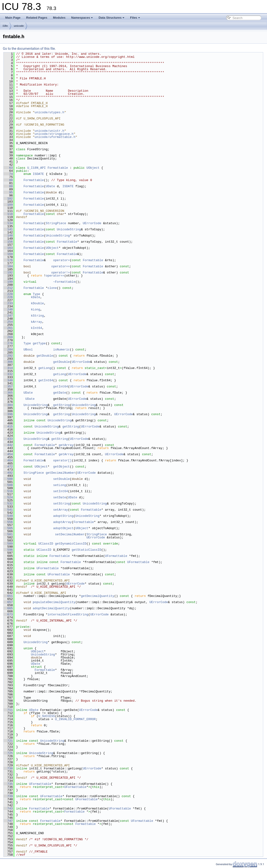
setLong (60, 485)
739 (8, 796)
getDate (60, 393)
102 (8, 199)
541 (8, 510)
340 (8, 380)
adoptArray (62, 522)
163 (8, 248)
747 (8, 821)
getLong (45, 368)
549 (8, 516)
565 (8, 528)
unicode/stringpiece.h (54, 134)
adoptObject (63, 528)
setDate (60, 497)
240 (8, 309)
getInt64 (46, 380)
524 (8, 497)
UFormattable (116, 556)
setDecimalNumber (70, 534)
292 (8, 356)
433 (8, 439)
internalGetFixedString (68, 614)
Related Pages (37, 18)
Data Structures (111, 18)
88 (8, 186)
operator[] (62, 460)
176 (8, 260)
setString (61, 504)
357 (8, 386)
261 (8, 328)
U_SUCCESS (47, 716)
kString (37, 316)
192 (8, 273)
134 (8, 223)
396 (8, 414)
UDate (50, 186)
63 (8, 168)
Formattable (58, 168)
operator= (61, 260)
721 (8, 741)
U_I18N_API (37, 168)
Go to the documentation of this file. (29, 49)
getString (61, 405)
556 (8, 522)
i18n (5, 26)
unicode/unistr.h (49, 131)
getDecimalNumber (61, 473)
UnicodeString (69, 229)
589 (8, 544)
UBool (28, 350)
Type (36, 294)
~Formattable (64, 282)
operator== (61, 266)
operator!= (61, 273)
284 (8, 350)
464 (8, 460)
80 (8, 180)
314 (8, 368)
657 (8, 602)
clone (52, 288)
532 (8, 504)
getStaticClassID (87, 550)
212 (8, 288)
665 (8, 608)
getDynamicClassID (71, 544)
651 (8, 596)
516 (8, 491)
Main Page (13, 18)
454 (8, 454)
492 (8, 473)
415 (8, 427)
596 (8, 550)
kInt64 (36, 328)
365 (8, 393)
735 (8, 784)
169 (8, 254)
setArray (61, 510)
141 (8, 229)
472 (8, 467)
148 (8, 236)
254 (8, 322)
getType (39, 343)
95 (8, 192)
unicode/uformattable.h (55, 137)
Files (135, 18)
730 (8, 768)
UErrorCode (92, 223)
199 (8, 282)
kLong (35, 309)
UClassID (46, 544)
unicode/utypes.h (49, 112)
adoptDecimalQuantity (51, 608)
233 (8, 303)
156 (8, 242)
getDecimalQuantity (98, 596)
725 (8, 753)
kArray (36, 322)
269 (8, 337)
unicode (19, 26)
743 (8, 809)
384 (8, 405)
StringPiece (56, 223)
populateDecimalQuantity (54, 602)
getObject (61, 467)
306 (8, 362)
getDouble (45, 356)
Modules (59, 18)
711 (8, 710)
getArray (66, 445)
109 (8, 205)
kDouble (37, 303)
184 (8, 266)
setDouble (61, 479)
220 (8, 294)
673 (8, 614)
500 (8, 479)
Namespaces (82, 18)
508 (8, 485)
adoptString (63, 516)
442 (8, 445)
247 (8, 316)
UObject (93, 168)
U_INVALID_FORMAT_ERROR (75, 719)
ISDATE (38, 174)
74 (8, 174)
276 (8, 343)
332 (8, 374)
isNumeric (61, 350)
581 (8, 534)
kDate (35, 297)
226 (8, 297)
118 (8, 214)
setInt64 (61, 491)
